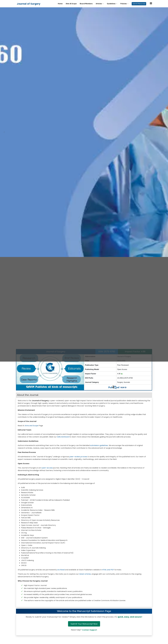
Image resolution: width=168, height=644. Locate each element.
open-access (47, 468)
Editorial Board (63, 437)
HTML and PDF (108, 570)
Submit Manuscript (139, 4)
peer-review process (78, 457)
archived (61, 570)
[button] (4, 181)
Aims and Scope (31, 426)
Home (60, 4)
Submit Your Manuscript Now (84, 624)
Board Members (86, 4)
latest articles (85, 574)
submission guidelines (99, 445)
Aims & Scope (71, 4)
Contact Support (90, 630)
